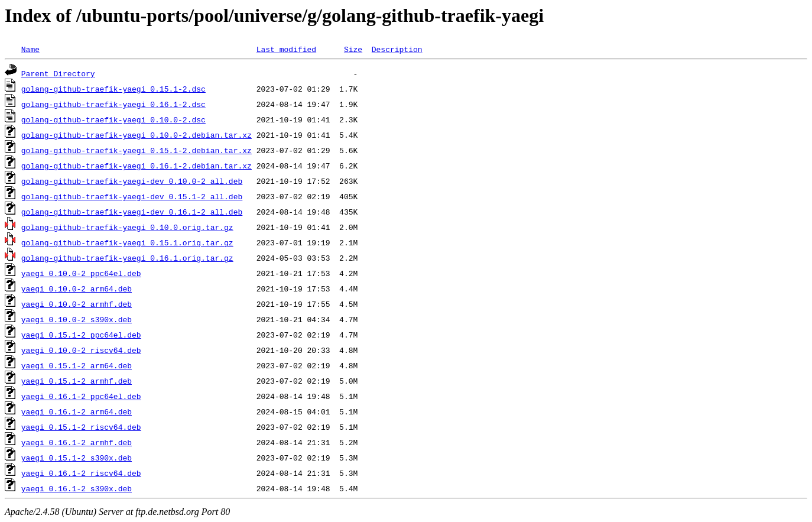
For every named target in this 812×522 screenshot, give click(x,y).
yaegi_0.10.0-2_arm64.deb (77, 288)
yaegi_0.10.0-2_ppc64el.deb (81, 273)
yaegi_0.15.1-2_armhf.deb (77, 381)
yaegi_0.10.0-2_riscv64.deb (81, 350)
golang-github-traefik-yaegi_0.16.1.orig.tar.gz (127, 258)
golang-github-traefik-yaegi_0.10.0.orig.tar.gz (127, 227)
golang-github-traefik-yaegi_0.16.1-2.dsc (113, 104)
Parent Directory (58, 73)
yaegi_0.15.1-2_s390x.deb (77, 458)
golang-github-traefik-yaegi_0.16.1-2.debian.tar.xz (137, 166)
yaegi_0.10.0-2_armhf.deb (77, 304)
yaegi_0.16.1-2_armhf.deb (77, 442)
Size (353, 49)
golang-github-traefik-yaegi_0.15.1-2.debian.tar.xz (137, 150)
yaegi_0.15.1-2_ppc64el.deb (81, 335)
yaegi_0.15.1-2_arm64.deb (77, 365)
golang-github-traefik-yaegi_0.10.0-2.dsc (113, 119)
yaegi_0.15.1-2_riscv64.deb (81, 427)
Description (397, 49)
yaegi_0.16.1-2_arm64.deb (77, 411)
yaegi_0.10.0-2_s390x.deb (77, 319)
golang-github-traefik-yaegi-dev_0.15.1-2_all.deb (132, 196)
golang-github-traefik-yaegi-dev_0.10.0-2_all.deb (132, 181)
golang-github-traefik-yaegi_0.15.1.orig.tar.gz (127, 242)
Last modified (286, 49)
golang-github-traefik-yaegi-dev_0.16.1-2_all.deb (132, 212)
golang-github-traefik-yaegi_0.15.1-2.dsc (113, 89)
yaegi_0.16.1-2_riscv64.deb (81, 473)
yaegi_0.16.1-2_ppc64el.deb (81, 396)
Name (30, 49)
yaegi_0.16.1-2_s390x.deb (77, 488)
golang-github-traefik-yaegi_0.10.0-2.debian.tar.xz (137, 135)
